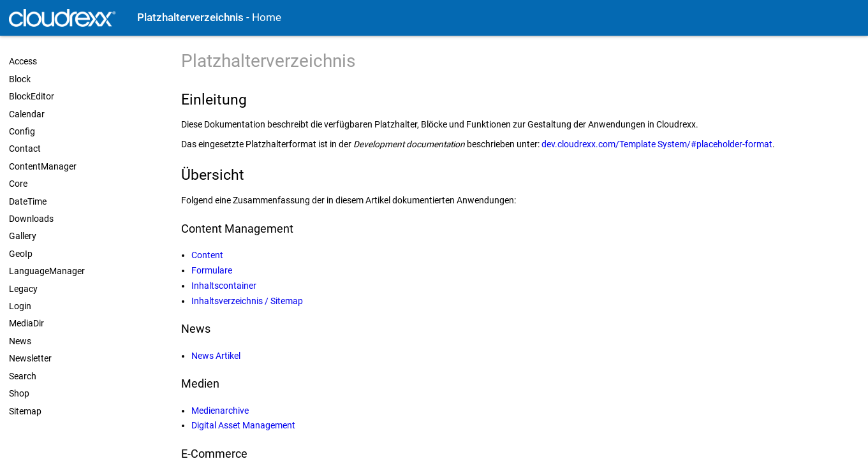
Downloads (31, 219)
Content (207, 255)
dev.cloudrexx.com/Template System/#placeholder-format (657, 144)
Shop (19, 393)
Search (23, 376)
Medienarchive (220, 411)
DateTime (28, 201)
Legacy (23, 289)
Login (20, 306)
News (20, 341)
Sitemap (25, 411)
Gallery (23, 236)
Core (18, 184)
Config (22, 131)
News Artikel (216, 356)
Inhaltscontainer (224, 286)
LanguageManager (47, 271)
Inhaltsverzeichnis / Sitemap (247, 301)
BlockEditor (32, 96)
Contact (25, 149)
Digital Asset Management (243, 425)
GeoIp (21, 254)
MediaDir (26, 323)
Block (20, 79)
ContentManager (43, 166)
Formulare (212, 270)
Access (23, 61)
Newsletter (30, 358)
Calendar (27, 114)
